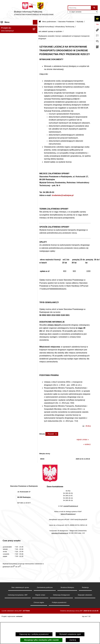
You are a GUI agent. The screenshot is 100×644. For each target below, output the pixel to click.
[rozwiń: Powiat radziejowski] (36, 33)
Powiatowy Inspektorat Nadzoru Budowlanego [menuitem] (14, 387)
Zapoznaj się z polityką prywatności (34, 634)
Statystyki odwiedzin (85, 605)
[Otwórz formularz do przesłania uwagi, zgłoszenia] (97, 41)
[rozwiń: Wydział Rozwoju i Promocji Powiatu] (36, 245)
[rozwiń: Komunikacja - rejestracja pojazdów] (36, 227)
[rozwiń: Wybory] (36, 424)
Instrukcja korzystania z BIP (18, 605)
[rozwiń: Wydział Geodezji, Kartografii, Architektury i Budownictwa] (36, 89)
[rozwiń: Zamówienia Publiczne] (36, 305)
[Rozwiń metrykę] (52, 434)
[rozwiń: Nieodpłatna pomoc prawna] (36, 433)
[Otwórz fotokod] (97, 47)
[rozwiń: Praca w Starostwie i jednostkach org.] (36, 376)
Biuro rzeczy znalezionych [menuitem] (12, 428)
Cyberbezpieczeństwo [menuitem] (10, 457)
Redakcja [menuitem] (5, 359)
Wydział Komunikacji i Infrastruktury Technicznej (56, 27)
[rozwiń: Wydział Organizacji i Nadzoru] (36, 236)
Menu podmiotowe (49, 22)
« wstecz (87, 444)
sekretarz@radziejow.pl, (60, 544)
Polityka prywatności (59, 613)
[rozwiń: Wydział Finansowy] (36, 269)
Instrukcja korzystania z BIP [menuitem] (12, 364)
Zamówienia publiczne (45, 598)
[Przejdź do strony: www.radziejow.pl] (97, 30)
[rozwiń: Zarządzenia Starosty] (36, 320)
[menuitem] (19, 33)
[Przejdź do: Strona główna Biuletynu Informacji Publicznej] (40, 22)
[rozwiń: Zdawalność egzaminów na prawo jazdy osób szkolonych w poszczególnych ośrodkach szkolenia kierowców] (36, 155)
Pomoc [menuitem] (4, 442)
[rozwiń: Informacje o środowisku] (36, 381)
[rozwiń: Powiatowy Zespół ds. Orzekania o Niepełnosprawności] (36, 275)
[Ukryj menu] (35, 22)
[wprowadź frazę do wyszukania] (79, 8)
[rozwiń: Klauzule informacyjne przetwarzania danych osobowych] (36, 368)
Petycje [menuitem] (4, 438)
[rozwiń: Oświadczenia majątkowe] (36, 339)
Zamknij (73, 640)
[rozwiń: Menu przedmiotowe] (36, 354)
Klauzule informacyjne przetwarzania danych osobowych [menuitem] (16, 370)
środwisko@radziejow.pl (63, 195)
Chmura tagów (39, 613)
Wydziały (80, 22)
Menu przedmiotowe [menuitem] (9, 354)
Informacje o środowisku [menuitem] (11, 381)
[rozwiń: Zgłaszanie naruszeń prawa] (36, 327)
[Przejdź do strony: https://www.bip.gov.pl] (97, 24)
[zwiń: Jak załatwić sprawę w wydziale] (36, 116)
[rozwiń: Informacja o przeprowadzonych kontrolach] (36, 311)
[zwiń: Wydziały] (36, 83)
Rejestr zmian (40, 605)
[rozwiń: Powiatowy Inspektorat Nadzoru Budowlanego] (36, 385)
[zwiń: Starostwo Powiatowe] (36, 46)
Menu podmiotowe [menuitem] (9, 27)
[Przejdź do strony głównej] (34, 9)
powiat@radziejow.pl (71, 516)
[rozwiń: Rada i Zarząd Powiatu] (36, 39)
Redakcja (85, 598)
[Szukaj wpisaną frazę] (94, 8)
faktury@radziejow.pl (68, 524)
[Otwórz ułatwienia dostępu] (97, 19)
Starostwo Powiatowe (66, 22)
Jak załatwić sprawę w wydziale (50, 31)
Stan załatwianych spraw (20, 598)
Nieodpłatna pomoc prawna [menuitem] (12, 433)
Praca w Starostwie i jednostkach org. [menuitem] (17, 376)
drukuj (88, 426)
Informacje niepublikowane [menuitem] (12, 447)
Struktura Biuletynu (67, 598)
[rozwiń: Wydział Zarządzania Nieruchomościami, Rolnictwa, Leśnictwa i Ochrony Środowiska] (36, 254)
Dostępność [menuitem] (6, 461)
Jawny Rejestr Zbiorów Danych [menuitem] (14, 452)
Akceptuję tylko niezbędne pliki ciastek (41, 640)
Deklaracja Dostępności (61, 605)
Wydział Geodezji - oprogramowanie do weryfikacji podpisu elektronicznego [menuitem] (16, 403)
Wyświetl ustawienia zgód (70, 634)
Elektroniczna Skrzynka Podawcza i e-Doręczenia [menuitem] (17, 394)
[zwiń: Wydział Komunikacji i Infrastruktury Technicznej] (36, 101)
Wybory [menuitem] (4, 424)
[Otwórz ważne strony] (97, 36)
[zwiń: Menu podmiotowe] (36, 27)
